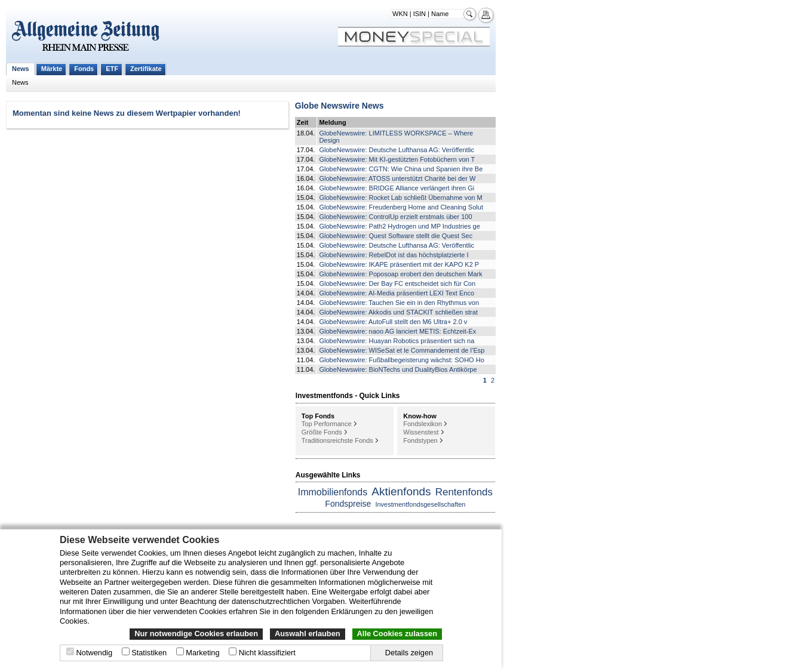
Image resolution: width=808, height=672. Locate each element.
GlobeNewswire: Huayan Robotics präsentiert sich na (397, 341)
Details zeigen (409, 653)
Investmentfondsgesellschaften (420, 504)
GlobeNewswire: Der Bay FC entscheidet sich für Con (397, 283)
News (21, 69)
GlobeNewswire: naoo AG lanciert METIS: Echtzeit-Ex (397, 331)
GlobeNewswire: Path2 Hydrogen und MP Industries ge (399, 226)
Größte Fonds (322, 432)
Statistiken (149, 653)
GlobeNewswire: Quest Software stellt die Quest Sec (396, 236)
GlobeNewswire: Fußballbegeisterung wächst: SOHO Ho (401, 360)
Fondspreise (348, 504)
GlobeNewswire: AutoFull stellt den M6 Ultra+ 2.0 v (393, 322)
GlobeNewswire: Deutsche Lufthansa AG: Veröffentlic (397, 150)
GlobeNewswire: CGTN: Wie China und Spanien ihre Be (401, 169)
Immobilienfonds (333, 492)
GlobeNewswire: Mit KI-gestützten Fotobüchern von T (397, 159)
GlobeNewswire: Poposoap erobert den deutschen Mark (400, 274)
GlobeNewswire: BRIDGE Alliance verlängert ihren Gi (397, 188)
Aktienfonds (401, 491)
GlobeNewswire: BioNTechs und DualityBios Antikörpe (398, 369)
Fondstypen (420, 440)
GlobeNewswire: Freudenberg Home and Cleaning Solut (401, 207)
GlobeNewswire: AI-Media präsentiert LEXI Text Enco (397, 293)
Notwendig (94, 653)
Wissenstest (421, 432)
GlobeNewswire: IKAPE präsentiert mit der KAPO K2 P (399, 264)
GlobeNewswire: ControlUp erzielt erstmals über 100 (395, 217)
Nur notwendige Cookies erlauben (196, 634)
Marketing (202, 653)
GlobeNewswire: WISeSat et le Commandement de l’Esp (402, 350)
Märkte (52, 69)
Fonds (84, 69)
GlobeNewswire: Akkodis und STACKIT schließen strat (398, 312)
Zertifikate (146, 69)
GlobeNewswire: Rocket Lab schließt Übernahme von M (400, 198)
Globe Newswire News (340, 106)
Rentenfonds (464, 492)
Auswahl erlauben (308, 634)
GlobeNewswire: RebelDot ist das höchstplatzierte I (394, 255)
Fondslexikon (423, 424)
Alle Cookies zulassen (397, 634)
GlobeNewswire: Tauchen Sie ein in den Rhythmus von (399, 303)
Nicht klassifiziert (267, 653)
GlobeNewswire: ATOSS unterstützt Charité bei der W (397, 178)
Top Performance (327, 424)
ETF (112, 69)
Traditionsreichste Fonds (337, 440)
